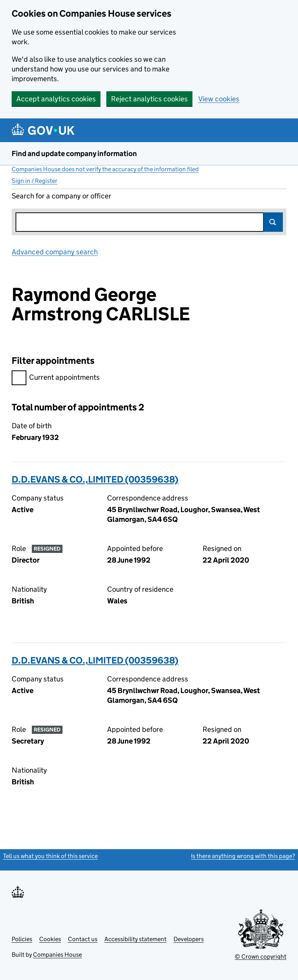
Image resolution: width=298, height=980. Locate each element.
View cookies (219, 99)
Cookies (50, 939)
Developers (189, 939)
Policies (22, 939)
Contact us (83, 939)
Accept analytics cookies (56, 99)
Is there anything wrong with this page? (243, 856)
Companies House (57, 955)
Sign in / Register (35, 181)
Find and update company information (74, 154)
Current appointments (56, 378)
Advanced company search (55, 252)
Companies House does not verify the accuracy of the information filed (105, 169)
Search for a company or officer (62, 196)
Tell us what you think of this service (50, 856)
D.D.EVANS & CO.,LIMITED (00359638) (95, 479)
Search (273, 222)
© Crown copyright (261, 957)
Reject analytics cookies (149, 99)
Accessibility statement (135, 939)
